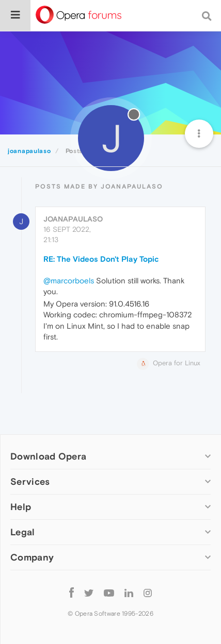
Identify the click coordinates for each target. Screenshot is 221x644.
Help (21, 507)
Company (32, 557)
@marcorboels (69, 281)
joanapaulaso (73, 219)
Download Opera (48, 456)
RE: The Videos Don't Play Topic (101, 259)
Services (30, 481)
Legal (23, 532)
